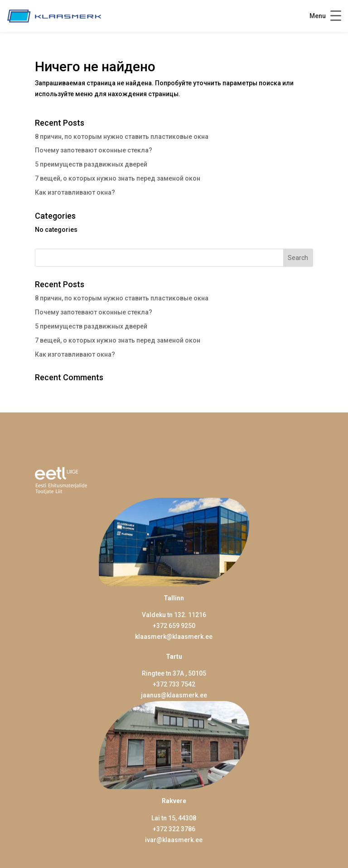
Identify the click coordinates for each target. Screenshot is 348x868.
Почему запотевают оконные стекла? (94, 150)
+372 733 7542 (174, 684)
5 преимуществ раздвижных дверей (91, 164)
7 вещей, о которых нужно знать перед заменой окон (118, 178)
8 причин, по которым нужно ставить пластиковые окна (122, 137)
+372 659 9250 (174, 626)
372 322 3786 (176, 829)
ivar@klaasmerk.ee (174, 840)
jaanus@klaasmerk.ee (174, 695)
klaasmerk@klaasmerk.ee (174, 637)
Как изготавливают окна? (75, 192)
